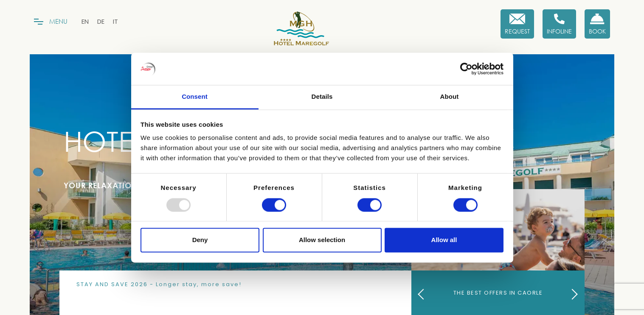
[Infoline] (559, 24)
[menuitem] (85, 21)
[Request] (517, 24)
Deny (200, 240)
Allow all (444, 240)
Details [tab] (322, 97)
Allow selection (322, 240)
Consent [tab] (195, 97)
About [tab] (450, 97)
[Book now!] (597, 24)
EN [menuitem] (85, 21)
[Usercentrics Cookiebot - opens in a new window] (466, 69)
